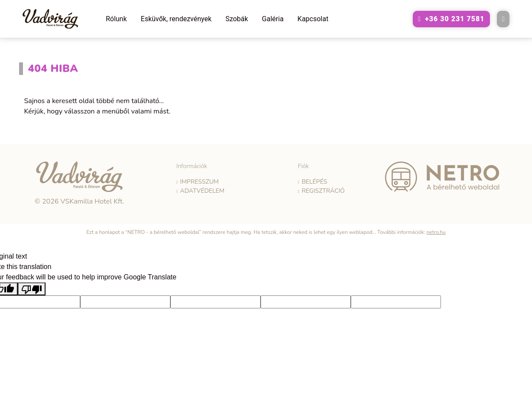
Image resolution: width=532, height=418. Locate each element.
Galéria (273, 19)
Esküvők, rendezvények (176, 19)
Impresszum (199, 182)
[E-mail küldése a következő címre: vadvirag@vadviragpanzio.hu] (503, 19)
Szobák (237, 19)
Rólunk (116, 19)
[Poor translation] (32, 289)
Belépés (315, 182)
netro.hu (436, 232)
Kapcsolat (313, 19)
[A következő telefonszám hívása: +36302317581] (451, 19)
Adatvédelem (202, 191)
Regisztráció (323, 191)
